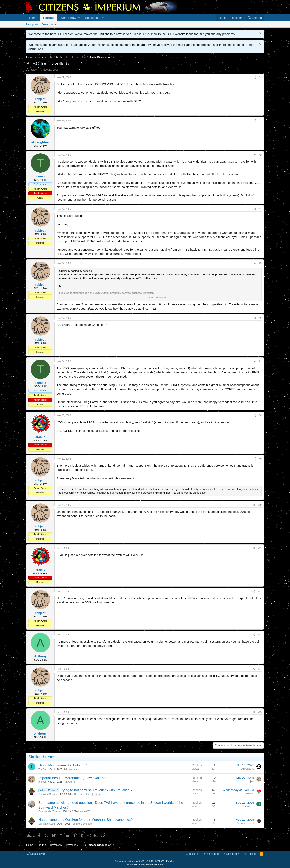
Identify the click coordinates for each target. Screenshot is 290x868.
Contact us (192, 854)
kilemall (250, 794)
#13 (260, 635)
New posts (32, 24)
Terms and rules (211, 854)
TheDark (43, 769)
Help (245, 854)
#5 (260, 263)
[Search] (255, 18)
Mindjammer (71, 769)
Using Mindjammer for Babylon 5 (63, 765)
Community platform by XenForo (145, 861)
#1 (260, 77)
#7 (260, 361)
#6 (260, 318)
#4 (260, 209)
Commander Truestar (50, 811)
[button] (79, 18)
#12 (260, 592)
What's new (68, 18)
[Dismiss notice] (260, 34)
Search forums (50, 24)
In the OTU (85, 811)
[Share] (255, 77)
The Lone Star (81, 794)
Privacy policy (231, 854)
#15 (260, 712)
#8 (260, 415)
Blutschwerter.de (154, 864)
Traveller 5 (70, 782)
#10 (260, 505)
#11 (260, 548)
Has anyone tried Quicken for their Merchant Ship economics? (86, 820)
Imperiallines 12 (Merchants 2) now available (72, 778)
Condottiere (248, 806)
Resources (92, 18)
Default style (36, 854)
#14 (260, 669)
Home (33, 18)
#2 (260, 121)
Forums (49, 18)
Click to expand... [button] (159, 297)
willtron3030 (248, 769)
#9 (260, 459)
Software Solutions (83, 824)
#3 (260, 155)
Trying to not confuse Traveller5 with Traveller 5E (97, 790)
